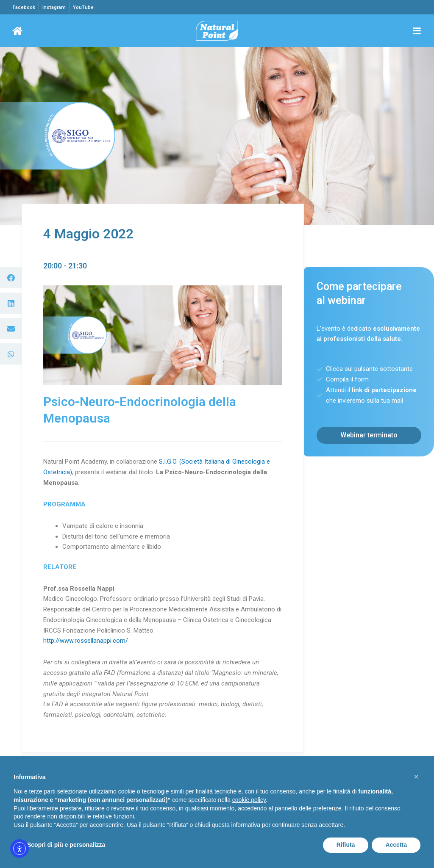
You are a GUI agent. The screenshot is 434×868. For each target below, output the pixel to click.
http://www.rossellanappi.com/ (86, 641)
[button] (11, 278)
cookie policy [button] (249, 800)
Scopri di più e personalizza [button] (66, 845)
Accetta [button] (396, 845)
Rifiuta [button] (346, 845)
